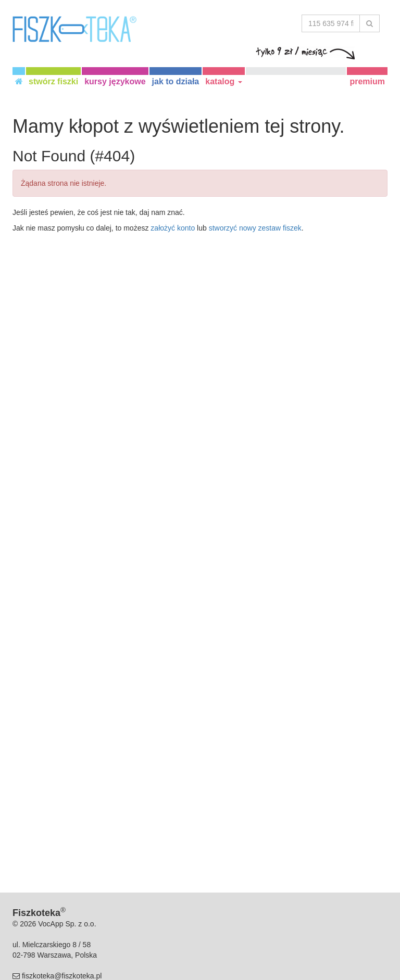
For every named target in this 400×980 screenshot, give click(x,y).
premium (367, 81)
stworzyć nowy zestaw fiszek (255, 228)
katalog (223, 81)
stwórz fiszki (53, 81)
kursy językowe (115, 81)
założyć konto (173, 228)
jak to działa (176, 81)
